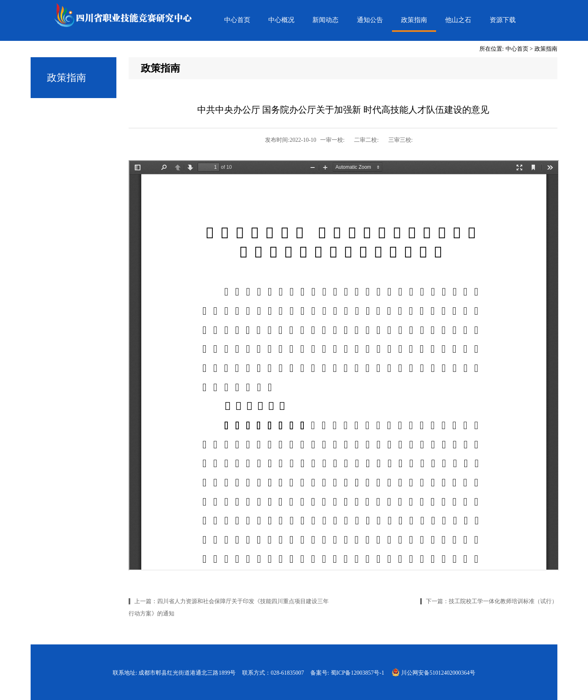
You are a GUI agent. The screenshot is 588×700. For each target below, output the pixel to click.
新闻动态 (325, 20)
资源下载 (503, 20)
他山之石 (458, 20)
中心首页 (237, 20)
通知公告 (370, 20)
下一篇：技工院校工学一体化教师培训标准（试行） (492, 601)
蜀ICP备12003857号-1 (357, 673)
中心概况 (281, 20)
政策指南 (414, 20)
